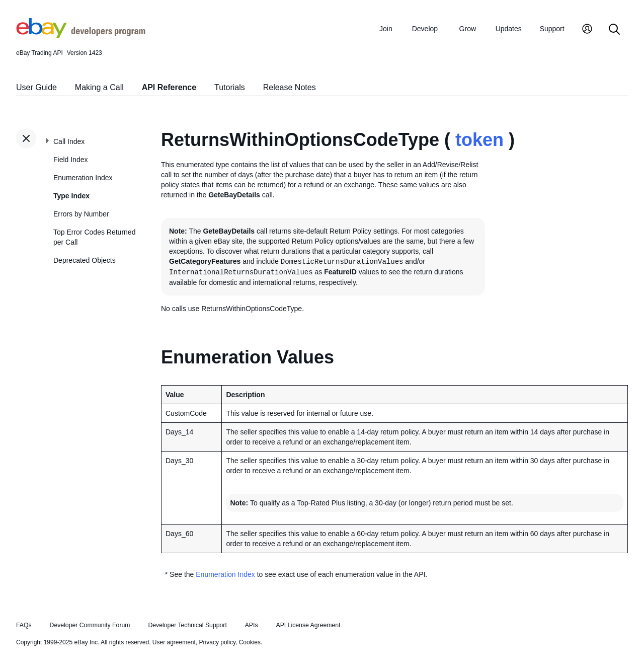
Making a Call (99, 87)
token (479, 140)
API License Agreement (308, 625)
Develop (425, 29)
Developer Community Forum (90, 625)
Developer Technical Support (187, 625)
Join (386, 29)
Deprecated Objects (85, 260)
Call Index (69, 141)
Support (552, 29)
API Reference (169, 87)
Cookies (250, 642)
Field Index (70, 160)
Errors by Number (81, 214)
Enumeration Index (83, 178)
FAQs (24, 625)
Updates (509, 29)
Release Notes (290, 87)
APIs (252, 625)
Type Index (71, 196)
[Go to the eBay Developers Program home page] (81, 36)
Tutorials (230, 87)
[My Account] (587, 30)
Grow (468, 29)
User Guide (36, 87)
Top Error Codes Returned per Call (94, 237)
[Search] (614, 30)
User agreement (174, 642)
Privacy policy (217, 642)
